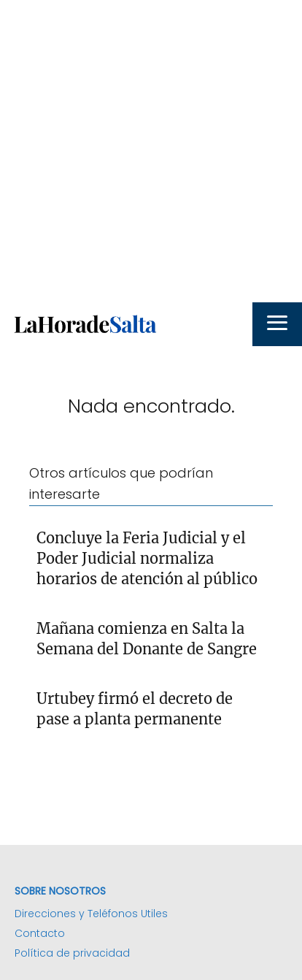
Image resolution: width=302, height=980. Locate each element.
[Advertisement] (151, 151)
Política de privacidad (72, 953)
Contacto (40, 933)
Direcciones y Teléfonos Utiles (91, 914)
